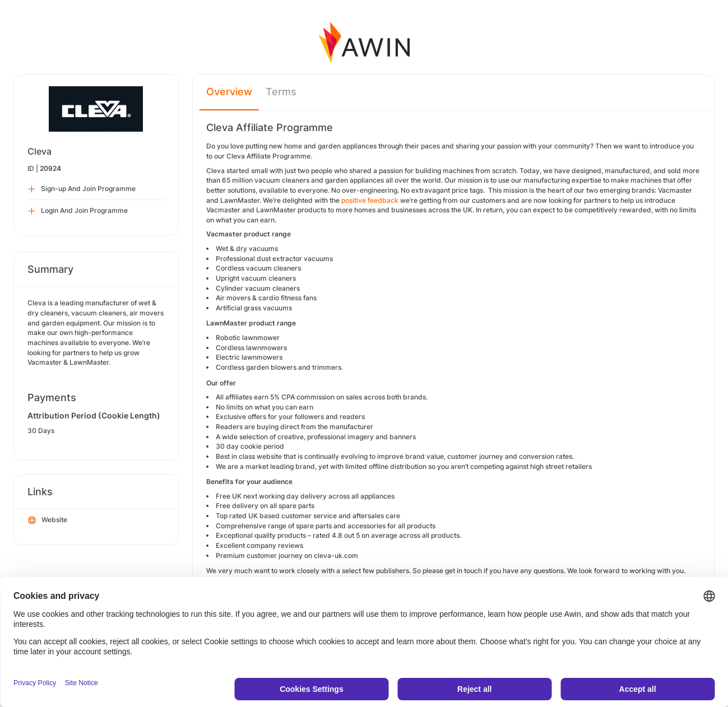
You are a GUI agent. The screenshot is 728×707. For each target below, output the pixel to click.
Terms (281, 92)
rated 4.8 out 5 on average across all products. (387, 535)
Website (48, 520)
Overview (229, 92)
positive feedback (370, 200)
